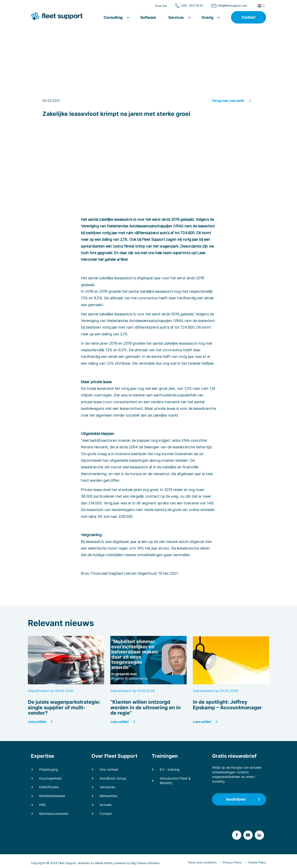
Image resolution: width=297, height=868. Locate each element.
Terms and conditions (202, 862)
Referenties (108, 796)
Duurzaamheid (50, 778)
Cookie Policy (257, 862)
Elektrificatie (49, 787)
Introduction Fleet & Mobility (175, 781)
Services (176, 17)
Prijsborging (49, 769)
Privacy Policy (232, 862)
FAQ (42, 805)
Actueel (105, 805)
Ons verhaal (109, 769)
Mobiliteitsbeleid (52, 796)
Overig (208, 17)
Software (148, 17)
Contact (106, 814)
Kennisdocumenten (54, 814)
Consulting (113, 17)
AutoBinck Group (113, 778)
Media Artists (104, 863)
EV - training (170, 769)
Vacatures (107, 787)
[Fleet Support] (58, 16)
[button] (261, 6)
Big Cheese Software (146, 863)
